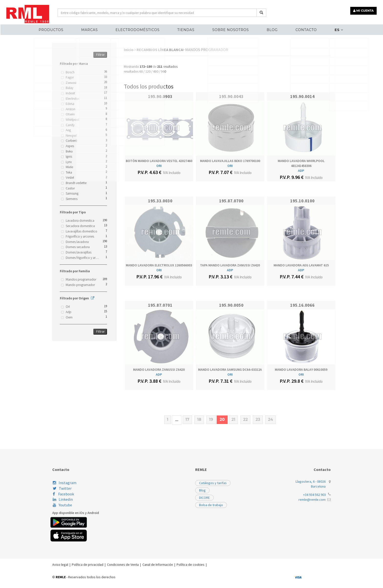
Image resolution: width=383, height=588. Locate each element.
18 (199, 419)
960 (164, 71)
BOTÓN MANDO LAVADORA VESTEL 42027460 (159, 161)
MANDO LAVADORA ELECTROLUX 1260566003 (159, 265)
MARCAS (97, 28)
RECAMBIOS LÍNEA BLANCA (160, 50)
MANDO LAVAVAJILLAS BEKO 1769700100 (230, 161)
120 (148, 71)
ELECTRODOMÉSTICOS (142, 28)
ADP (301, 171)
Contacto (299, 28)
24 (270, 419)
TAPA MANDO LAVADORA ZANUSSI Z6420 (230, 265)
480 (156, 71)
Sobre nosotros (229, 28)
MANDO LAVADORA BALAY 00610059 (301, 370)
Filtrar (101, 54)
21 (234, 419)
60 (141, 71)
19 (211, 419)
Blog (268, 28)
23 (258, 419)
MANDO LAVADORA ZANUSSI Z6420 (159, 370)
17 (187, 419)
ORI (159, 166)
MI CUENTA (365, 9)
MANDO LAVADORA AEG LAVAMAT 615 (301, 265)
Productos (61, 28)
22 (245, 419)
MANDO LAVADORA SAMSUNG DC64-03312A (230, 370)
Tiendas (187, 28)
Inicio (130, 50)
